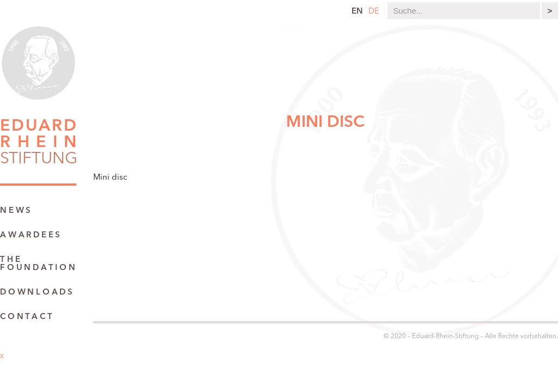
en (357, 12)
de (374, 12)
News (16, 211)
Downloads (37, 293)
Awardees (31, 235)
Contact (27, 317)
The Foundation (39, 264)
